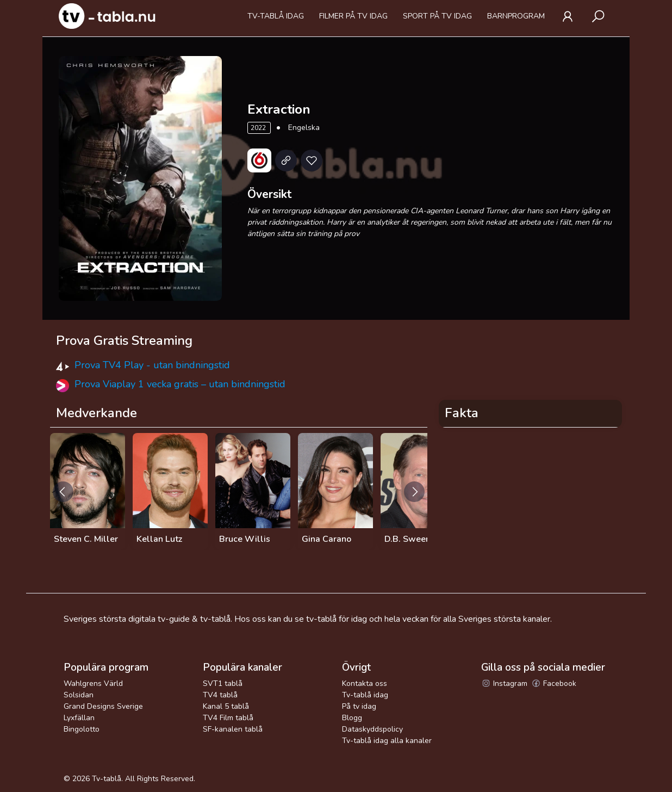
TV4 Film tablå (228, 718)
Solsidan (79, 695)
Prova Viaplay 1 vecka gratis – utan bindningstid (180, 384)
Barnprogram (516, 16)
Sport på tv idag (437, 16)
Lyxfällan (79, 718)
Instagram (504, 683)
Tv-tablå (107, 779)
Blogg (352, 718)
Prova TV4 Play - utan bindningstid (152, 365)
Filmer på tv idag (353, 16)
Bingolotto (82, 729)
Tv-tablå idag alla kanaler (387, 741)
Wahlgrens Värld (93, 683)
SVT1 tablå (223, 683)
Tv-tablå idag (276, 16)
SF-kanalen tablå (233, 729)
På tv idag (359, 706)
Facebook (554, 683)
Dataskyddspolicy (372, 729)
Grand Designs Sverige (103, 706)
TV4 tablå (220, 695)
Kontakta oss (365, 683)
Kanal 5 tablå (226, 706)
